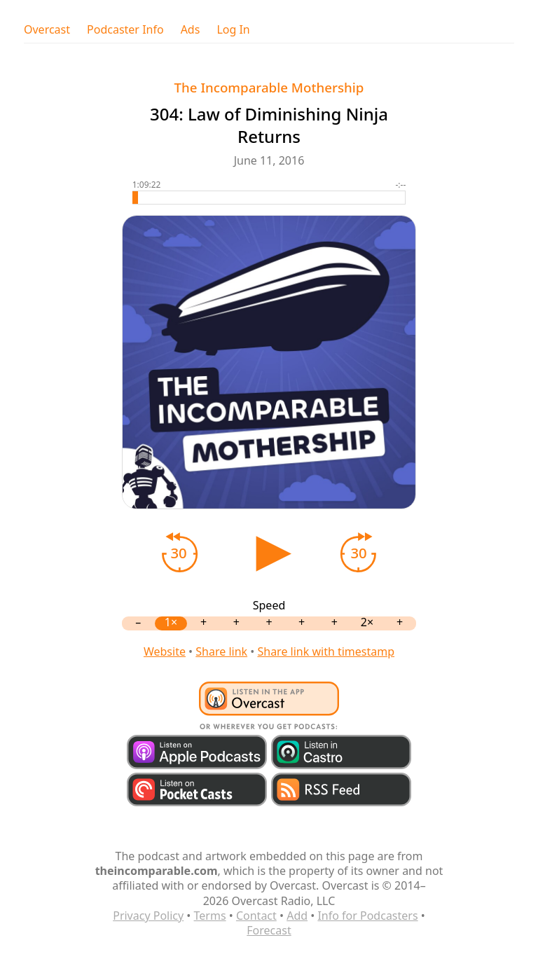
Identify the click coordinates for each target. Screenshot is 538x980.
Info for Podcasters (367, 916)
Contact (256, 916)
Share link (221, 651)
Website (165, 651)
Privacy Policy (148, 916)
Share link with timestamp (326, 651)
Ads (191, 30)
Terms (210, 916)
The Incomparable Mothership (269, 87)
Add (297, 916)
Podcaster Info (125, 30)
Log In (233, 30)
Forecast (269, 930)
